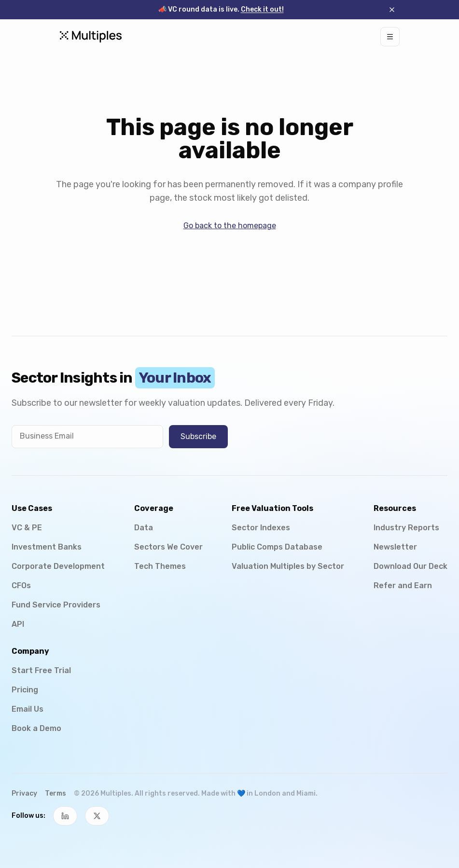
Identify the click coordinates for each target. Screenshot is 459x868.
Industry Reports (406, 528)
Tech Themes (160, 566)
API (18, 624)
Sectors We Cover (168, 547)
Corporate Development (58, 566)
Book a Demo (36, 728)
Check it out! (262, 9)
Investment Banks (47, 547)
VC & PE (27, 528)
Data (144, 528)
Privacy (24, 793)
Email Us (28, 709)
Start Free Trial (41, 670)
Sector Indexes (261, 528)
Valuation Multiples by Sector (288, 566)
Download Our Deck (410, 566)
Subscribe (198, 436)
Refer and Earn (403, 586)
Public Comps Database (277, 547)
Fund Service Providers (56, 605)
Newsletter (395, 547)
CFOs (21, 586)
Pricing (25, 690)
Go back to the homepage (230, 226)
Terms (56, 793)
